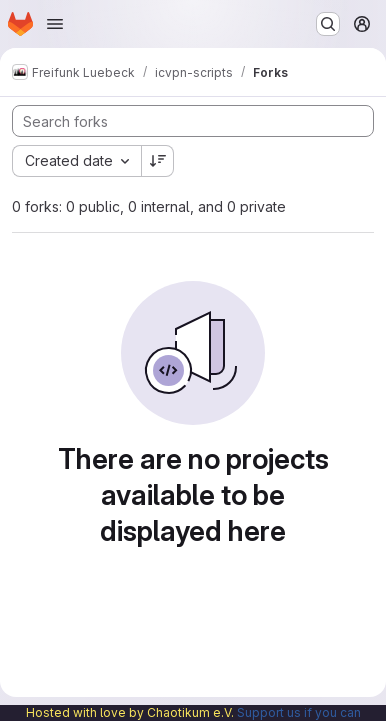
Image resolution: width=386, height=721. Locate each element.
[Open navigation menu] (55, 24)
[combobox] (76, 161)
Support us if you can (299, 712)
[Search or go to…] (328, 24)
